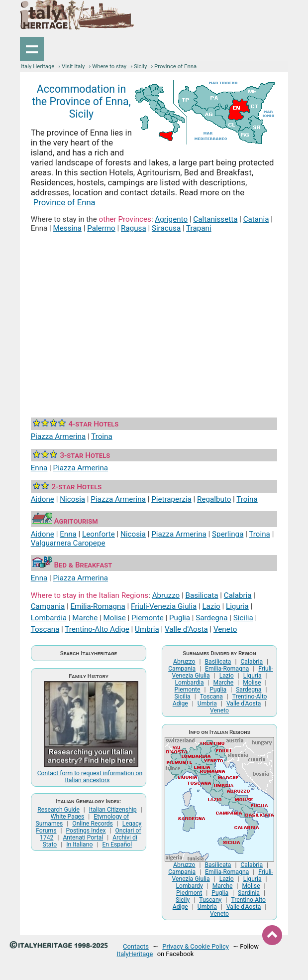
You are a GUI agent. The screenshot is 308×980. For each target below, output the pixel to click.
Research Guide (58, 810)
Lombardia (49, 618)
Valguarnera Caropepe (68, 543)
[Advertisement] (154, 314)
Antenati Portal (83, 838)
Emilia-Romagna (98, 606)
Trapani (199, 228)
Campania (48, 606)
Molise (115, 618)
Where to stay (109, 66)
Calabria (238, 595)
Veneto (225, 629)
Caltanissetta (215, 219)
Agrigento (171, 219)
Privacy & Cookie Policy (196, 946)
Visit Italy (73, 66)
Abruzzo (166, 595)
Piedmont (189, 893)
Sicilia (243, 618)
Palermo (101, 228)
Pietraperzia (171, 499)
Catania (256, 219)
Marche (85, 618)
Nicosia (72, 499)
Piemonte (148, 618)
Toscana (45, 629)
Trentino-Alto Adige (97, 629)
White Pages (68, 817)
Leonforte (99, 534)
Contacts (136, 946)
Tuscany (210, 900)
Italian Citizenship (113, 810)
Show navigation (32, 49)
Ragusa (134, 228)
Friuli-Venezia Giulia (164, 606)
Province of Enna (64, 202)
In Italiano (79, 844)
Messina (67, 228)
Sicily (140, 66)
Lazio (211, 606)
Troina (102, 436)
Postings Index (86, 831)
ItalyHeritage (135, 954)
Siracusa (166, 228)
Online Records (93, 824)
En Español (117, 844)
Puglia (180, 618)
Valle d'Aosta (186, 629)
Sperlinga (228, 534)
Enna (39, 468)
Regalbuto (214, 499)
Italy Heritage (38, 66)
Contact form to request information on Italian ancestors (90, 777)
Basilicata (202, 595)
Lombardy (189, 886)
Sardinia (249, 893)
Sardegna (211, 618)
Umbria (147, 629)
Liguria (237, 606)
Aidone (43, 499)
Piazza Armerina (58, 436)
